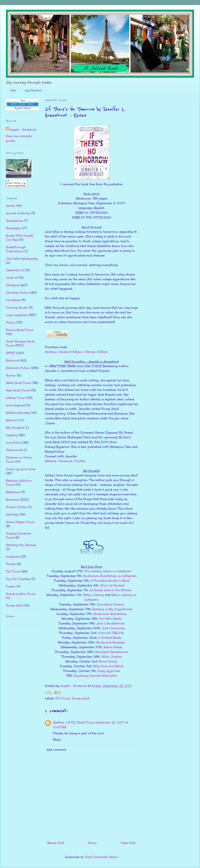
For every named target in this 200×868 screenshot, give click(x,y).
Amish (11, 207)
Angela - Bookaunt (23, 130)
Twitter (80, 461)
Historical (13, 362)
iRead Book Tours (19, 384)
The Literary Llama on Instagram (108, 571)
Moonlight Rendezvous (112, 652)
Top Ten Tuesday (18, 580)
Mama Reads (113, 647)
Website (51, 461)
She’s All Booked (112, 585)
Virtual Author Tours (21, 595)
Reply (57, 739)
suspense (13, 558)
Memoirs (12, 422)
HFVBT (11, 355)
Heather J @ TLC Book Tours (74, 722)
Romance (12, 501)
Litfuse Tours (16, 399)
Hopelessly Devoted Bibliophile (95, 676)
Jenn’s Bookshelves (111, 623)
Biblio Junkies (112, 657)
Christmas (13, 302)
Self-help (12, 516)
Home (13, 91)
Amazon (51, 352)
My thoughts (15, 429)
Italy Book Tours (18, 392)
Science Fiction (17, 509)
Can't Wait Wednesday (22, 260)
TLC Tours (63, 698)
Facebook (66, 461)
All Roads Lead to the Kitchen (111, 590)
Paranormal (14, 452)
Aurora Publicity (18, 215)
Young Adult (81, 698)
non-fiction (14, 444)
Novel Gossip (108, 661)
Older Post (128, 843)
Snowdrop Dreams (110, 604)
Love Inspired (16, 407)
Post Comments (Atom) (102, 857)
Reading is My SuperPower (113, 609)
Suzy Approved (109, 671)
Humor (11, 377)
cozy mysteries (17, 317)
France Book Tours (20, 331)
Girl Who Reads (110, 619)
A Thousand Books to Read (110, 581)
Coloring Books (17, 309)
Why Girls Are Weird (108, 666)
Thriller (11, 566)
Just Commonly (113, 628)
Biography (13, 230)
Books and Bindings (111, 642)
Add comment (56, 750)
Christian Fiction (18, 294)
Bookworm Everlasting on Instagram (110, 576)
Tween (11, 588)
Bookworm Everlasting (110, 614)
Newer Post (56, 843)
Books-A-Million (71, 352)
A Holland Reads (110, 638)
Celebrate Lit (15, 272)
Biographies (14, 222)
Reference (13, 494)
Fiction (11, 324)
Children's (13, 287)
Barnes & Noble (96, 352)
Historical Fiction (18, 369)
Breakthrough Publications (16, 251)
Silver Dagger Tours (20, 523)
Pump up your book (21, 471)
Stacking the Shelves (21, 547)
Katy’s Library (94, 595)
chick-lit (12, 279)
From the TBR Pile (111, 633)
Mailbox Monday (18, 414)
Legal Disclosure (33, 91)
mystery (12, 437)
